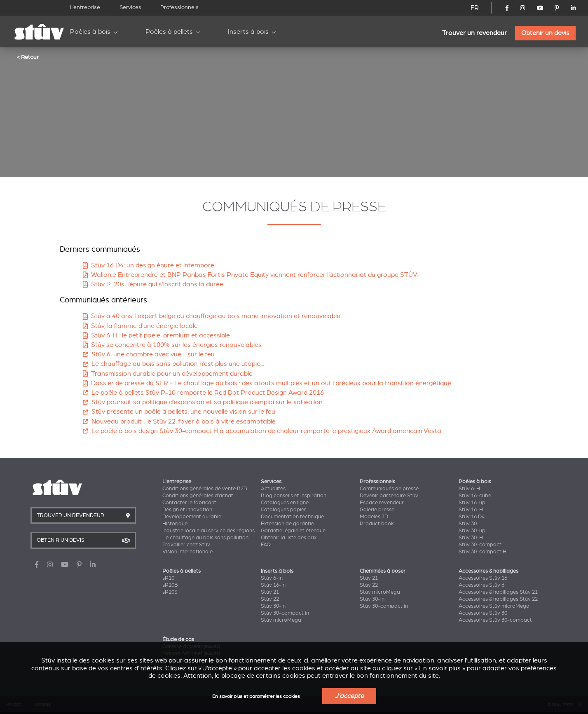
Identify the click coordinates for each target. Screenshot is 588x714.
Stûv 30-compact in (285, 613)
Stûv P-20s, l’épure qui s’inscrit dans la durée (153, 284)
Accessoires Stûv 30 (483, 613)
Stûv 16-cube (475, 496)
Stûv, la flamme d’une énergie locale (140, 326)
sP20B (170, 585)
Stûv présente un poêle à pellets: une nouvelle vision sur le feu (179, 412)
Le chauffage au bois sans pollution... (207, 538)
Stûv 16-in (273, 585)
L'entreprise (177, 482)
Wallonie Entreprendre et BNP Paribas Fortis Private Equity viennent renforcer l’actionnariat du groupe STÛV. (250, 275)
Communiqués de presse (389, 489)
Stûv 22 (270, 599)
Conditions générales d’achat (198, 496)
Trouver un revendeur (474, 33)
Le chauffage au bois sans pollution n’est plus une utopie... (173, 364)
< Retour (28, 57)
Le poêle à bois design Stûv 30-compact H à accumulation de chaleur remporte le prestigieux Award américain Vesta (262, 431)
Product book (377, 524)
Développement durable (192, 517)
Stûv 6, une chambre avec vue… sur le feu (149, 354)
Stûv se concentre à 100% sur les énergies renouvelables (172, 345)
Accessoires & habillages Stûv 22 (498, 599)
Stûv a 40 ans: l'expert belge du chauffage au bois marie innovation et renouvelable (212, 316)
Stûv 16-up (472, 503)
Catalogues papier (283, 510)
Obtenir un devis (545, 33)
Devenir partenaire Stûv (389, 496)
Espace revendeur (382, 503)
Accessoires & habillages (488, 571)
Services (130, 7)
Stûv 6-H (469, 489)
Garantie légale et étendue (293, 531)
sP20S (170, 592)
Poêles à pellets (169, 32)
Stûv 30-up (472, 531)
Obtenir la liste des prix (289, 538)
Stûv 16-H (471, 510)
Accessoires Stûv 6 (481, 585)
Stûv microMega (281, 620)
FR (475, 8)
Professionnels (179, 7)
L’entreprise (85, 7)
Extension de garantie (287, 524)
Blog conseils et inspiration (294, 496)
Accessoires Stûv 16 (483, 578)
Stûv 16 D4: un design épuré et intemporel (149, 265)
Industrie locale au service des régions (208, 531)
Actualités (273, 489)
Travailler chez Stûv (186, 545)
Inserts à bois (248, 32)
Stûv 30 (468, 524)
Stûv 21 (270, 592)
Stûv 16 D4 (472, 517)
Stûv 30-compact (480, 545)
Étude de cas (178, 639)
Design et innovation (187, 510)
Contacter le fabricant (189, 503)
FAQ (266, 545)
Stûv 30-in (273, 606)
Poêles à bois (90, 32)
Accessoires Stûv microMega (494, 606)
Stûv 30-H (471, 538)
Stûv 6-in (272, 578)
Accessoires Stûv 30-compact (495, 620)
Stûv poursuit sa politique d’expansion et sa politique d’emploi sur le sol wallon (203, 402)
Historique (175, 524)
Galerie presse (377, 510)
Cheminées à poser (383, 571)
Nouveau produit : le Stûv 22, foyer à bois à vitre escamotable (179, 421)
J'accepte (349, 696)
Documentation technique (292, 517)
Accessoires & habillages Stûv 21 (498, 592)
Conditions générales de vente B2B (205, 489)
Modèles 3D (374, 517)
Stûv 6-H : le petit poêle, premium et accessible (156, 335)
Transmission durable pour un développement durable (168, 374)
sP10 (168, 578)
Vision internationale (187, 552)
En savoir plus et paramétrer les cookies (256, 696)
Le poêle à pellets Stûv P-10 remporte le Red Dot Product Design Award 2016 (203, 393)
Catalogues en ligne (285, 503)
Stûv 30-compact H (483, 552)
